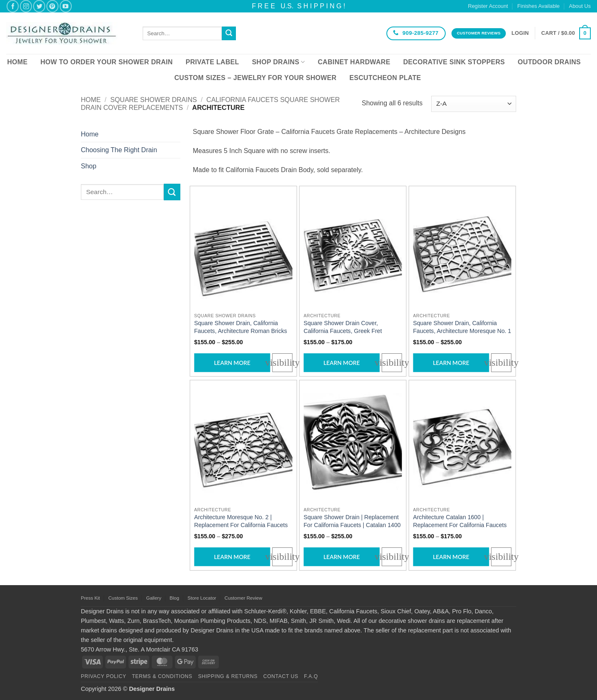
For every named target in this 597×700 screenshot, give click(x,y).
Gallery (153, 598)
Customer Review (244, 598)
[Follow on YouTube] (66, 6)
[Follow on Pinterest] (52, 6)
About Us (580, 6)
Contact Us (281, 676)
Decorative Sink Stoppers (454, 62)
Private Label (212, 62)
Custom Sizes (123, 598)
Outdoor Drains (549, 62)
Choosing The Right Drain (119, 150)
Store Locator (202, 598)
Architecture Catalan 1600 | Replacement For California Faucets (460, 521)
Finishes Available (539, 6)
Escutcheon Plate (385, 78)
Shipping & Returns (228, 676)
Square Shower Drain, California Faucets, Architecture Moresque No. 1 (462, 327)
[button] (520, 33)
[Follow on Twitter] (39, 6)
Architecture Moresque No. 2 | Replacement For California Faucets (241, 521)
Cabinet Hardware (354, 62)
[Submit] (229, 34)
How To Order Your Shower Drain (106, 62)
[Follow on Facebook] (13, 6)
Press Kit (90, 598)
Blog (174, 598)
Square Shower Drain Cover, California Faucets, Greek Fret (343, 327)
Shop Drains (279, 62)
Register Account (488, 6)
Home (17, 62)
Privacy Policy (103, 676)
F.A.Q (311, 676)
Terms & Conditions (162, 676)
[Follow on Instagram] (26, 6)
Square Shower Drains (154, 100)
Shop (89, 166)
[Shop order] (474, 104)
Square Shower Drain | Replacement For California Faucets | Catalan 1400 (352, 521)
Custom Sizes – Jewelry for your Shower (255, 78)
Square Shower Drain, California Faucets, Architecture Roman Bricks (240, 327)
